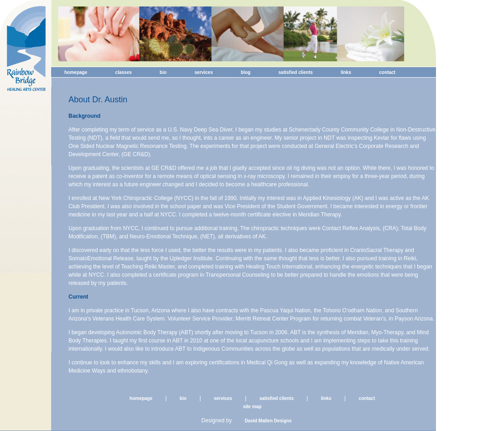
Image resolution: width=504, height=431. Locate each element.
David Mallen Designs (268, 421)
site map (252, 407)
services (204, 72)
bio (163, 72)
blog (246, 72)
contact (388, 72)
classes (123, 72)
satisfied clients (296, 72)
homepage (76, 72)
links (346, 72)
